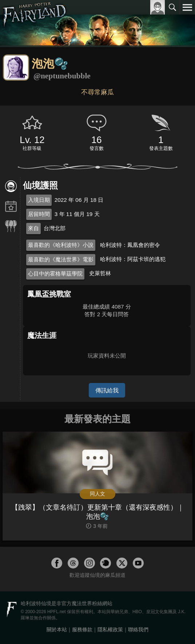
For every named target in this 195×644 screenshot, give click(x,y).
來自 (33, 228)
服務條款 (82, 629)
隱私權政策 (110, 629)
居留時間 (39, 214)
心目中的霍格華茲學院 (55, 274)
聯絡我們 (138, 629)
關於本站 (57, 629)
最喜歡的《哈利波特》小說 (61, 245)
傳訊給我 (107, 390)
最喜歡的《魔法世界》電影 (61, 259)
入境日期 (39, 200)
